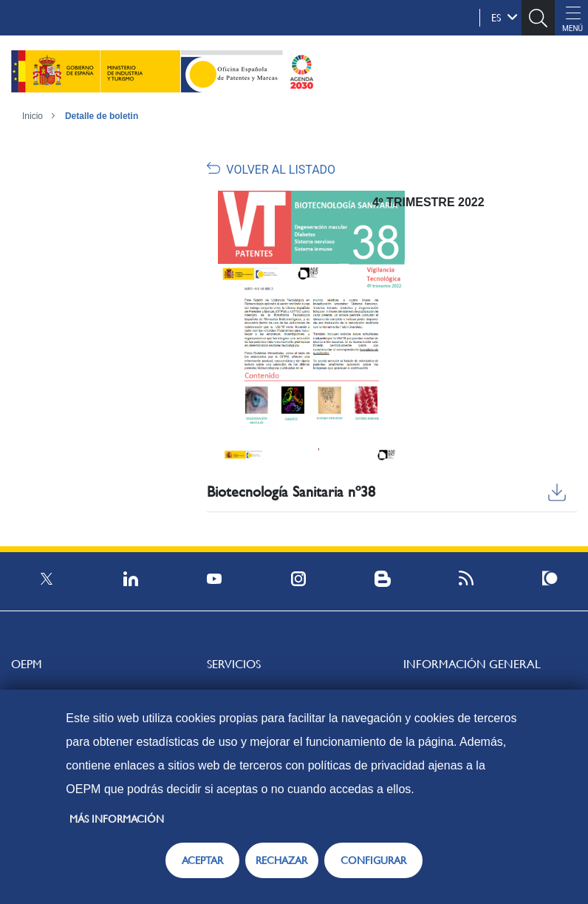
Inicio (33, 116)
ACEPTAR (202, 860)
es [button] (505, 17)
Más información (117, 819)
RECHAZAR (281, 860)
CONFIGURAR (373, 860)
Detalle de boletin (102, 116)
